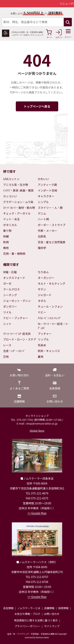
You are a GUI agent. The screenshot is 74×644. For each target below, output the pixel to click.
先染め (42, 345)
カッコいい (10, 196)
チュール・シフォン (50, 306)
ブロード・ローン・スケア (20, 339)
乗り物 (7, 231)
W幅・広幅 (10, 272)
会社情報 (8, 608)
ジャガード (45, 295)
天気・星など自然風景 (52, 242)
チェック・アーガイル (17, 213)
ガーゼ (7, 283)
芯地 (6, 357)
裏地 (41, 357)
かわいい (43, 179)
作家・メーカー (48, 231)
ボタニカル (10, 225)
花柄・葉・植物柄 (14, 254)
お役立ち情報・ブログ (27, 614)
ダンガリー (10, 306)
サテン (42, 289)
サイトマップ (52, 626)
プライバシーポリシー (27, 626)
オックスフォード (14, 278)
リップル (43, 339)
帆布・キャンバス (49, 351)
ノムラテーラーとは (29, 608)
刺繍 (6, 236)
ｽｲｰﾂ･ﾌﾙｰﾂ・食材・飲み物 (19, 208)
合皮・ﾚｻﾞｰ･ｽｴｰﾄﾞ (14, 351)
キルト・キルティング (52, 283)
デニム (42, 213)
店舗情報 (49, 608)
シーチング (10, 295)
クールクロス (11, 289)
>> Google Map (37, 513)
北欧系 (42, 236)
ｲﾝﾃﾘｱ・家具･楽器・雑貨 (18, 190)
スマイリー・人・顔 (50, 208)
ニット (7, 324)
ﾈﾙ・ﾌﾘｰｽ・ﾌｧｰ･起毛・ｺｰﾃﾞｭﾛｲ (53, 326)
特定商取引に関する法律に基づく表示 (36, 620)
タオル (42, 301)
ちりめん (43, 272)
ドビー (42, 312)
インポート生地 (48, 190)
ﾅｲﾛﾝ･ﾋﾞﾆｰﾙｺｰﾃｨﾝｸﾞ (50, 318)
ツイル (7, 312)
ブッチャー (45, 334)
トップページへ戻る (37, 106)
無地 (6, 248)
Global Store (37, 431)
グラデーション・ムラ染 (18, 202)
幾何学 (42, 248)
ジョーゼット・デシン (17, 301)
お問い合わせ (52, 614)
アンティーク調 (47, 185)
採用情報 (63, 608)
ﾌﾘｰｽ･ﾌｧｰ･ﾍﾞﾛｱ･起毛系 (17, 334)
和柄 (6, 242)
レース (7, 345)
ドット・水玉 (11, 219)
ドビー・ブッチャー (16, 318)
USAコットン (11, 179)
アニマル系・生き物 (16, 185)
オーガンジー (46, 278)
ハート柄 (43, 219)
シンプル (43, 202)
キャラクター (46, 196)
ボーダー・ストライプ (52, 225)
